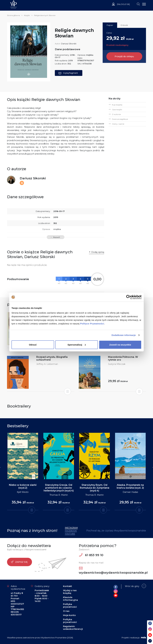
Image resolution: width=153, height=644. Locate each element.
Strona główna (13, 15)
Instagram (71, 528)
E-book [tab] (124, 25)
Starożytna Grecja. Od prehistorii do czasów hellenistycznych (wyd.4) (59, 488)
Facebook (71, 531)
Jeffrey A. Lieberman (47, 364)
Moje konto (69, 615)
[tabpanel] (23, 472)
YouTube (70, 534)
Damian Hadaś (130, 492)
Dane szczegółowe (120, 119)
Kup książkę (117, 105)
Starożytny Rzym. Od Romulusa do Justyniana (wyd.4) (95, 488)
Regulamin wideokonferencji (73, 628)
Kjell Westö (23, 492)
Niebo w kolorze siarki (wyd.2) (23, 486)
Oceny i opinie (118, 124)
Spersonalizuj (77, 345)
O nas (66, 611)
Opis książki (117, 110)
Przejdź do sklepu (124, 56)
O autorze (116, 114)
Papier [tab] (110, 25)
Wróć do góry (132, 586)
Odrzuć (33, 345)
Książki (27, 15)
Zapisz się (19, 562)
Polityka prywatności (70, 606)
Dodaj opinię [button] (98, 252)
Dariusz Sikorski (69, 44)
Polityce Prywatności (92, 323)
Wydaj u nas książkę (70, 592)
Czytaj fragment (68, 73)
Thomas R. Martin (59, 495)
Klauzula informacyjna (70, 599)
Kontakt (68, 586)
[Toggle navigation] (138, 4)
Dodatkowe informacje (124, 335)
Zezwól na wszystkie (120, 345)
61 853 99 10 (91, 555)
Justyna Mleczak (117, 364)
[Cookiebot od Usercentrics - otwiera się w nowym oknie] (128, 297)
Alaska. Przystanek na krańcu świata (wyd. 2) (130, 486)
